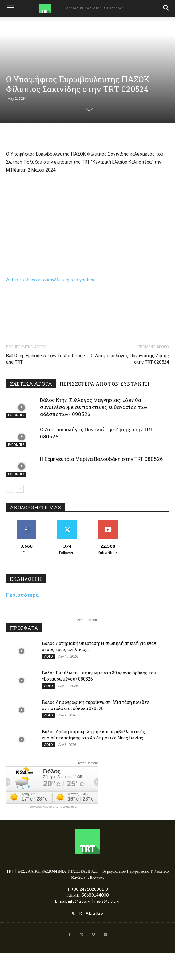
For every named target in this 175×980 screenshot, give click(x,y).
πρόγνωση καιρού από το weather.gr (52, 807)
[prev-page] (10, 489)
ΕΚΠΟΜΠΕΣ (16, 415)
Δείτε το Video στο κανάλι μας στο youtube (51, 280)
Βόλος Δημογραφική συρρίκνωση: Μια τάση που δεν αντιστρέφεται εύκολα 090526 (95, 705)
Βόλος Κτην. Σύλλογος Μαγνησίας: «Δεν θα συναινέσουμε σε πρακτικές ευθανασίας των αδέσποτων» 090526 (94, 407)
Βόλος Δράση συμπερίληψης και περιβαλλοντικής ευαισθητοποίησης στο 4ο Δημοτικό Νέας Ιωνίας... (94, 735)
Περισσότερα (23, 595)
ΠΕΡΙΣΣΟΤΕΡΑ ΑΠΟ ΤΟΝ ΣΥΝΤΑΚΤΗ (104, 384)
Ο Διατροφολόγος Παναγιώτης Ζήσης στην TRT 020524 (130, 359)
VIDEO (48, 656)
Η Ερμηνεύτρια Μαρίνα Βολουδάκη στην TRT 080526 (101, 459)
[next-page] (20, 489)
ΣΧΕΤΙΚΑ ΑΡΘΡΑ (31, 384)
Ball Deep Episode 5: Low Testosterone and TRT (46, 359)
